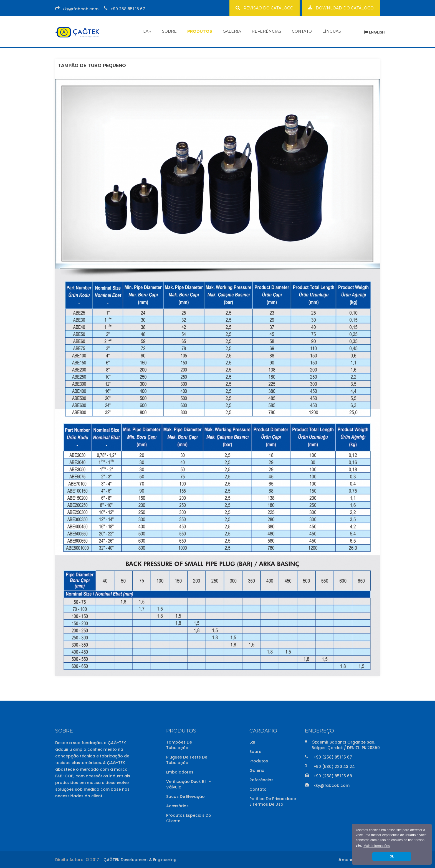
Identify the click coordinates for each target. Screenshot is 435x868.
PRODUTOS (200, 31)
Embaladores (180, 772)
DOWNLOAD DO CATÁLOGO (341, 8)
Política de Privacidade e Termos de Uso (273, 801)
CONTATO (302, 31)
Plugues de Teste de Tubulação (187, 760)
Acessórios (177, 806)
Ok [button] (392, 856)
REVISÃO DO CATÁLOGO (265, 8)
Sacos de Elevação (185, 796)
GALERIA (232, 31)
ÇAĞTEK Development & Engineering (140, 860)
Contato (258, 789)
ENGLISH (374, 32)
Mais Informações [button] (377, 846)
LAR (147, 31)
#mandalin (350, 860)
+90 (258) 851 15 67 (333, 757)
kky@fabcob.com (80, 9)
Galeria (257, 770)
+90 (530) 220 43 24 (334, 767)
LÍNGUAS (332, 31)
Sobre (255, 752)
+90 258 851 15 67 (128, 9)
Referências (261, 780)
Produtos (259, 761)
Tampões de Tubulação (179, 745)
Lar (252, 742)
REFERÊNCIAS (266, 31)
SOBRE (169, 31)
